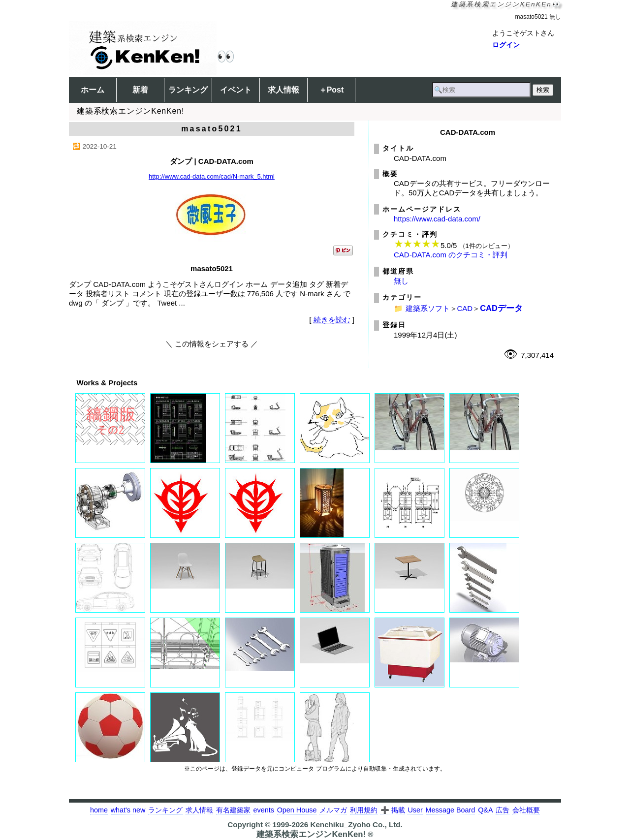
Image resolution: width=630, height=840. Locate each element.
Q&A (485, 810)
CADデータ (501, 308)
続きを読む (332, 320)
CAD (465, 308)
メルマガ (333, 810)
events (263, 810)
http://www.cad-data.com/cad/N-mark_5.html (212, 176)
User (415, 810)
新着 (140, 90)
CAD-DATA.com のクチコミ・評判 (451, 255)
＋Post (331, 90)
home (99, 810)
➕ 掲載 (393, 810)
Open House (297, 810)
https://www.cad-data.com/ (437, 219)
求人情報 (283, 90)
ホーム (93, 90)
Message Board (451, 810)
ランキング (188, 90)
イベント (236, 90)
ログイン (506, 45)
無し (401, 281)
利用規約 (364, 810)
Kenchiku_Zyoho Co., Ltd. (356, 824)
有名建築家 (233, 810)
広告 (503, 810)
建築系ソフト (428, 308)
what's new (128, 810)
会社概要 (526, 810)
